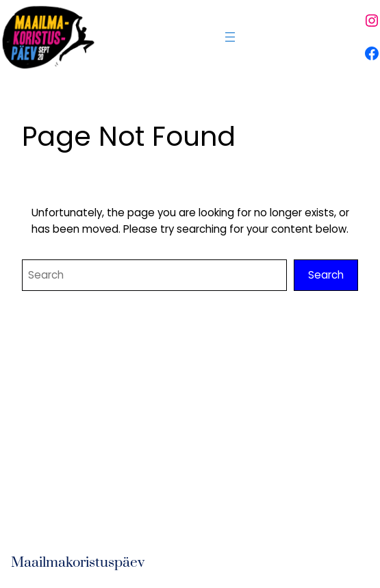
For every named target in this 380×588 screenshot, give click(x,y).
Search (326, 275)
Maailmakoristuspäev (78, 563)
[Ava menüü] (230, 37)
